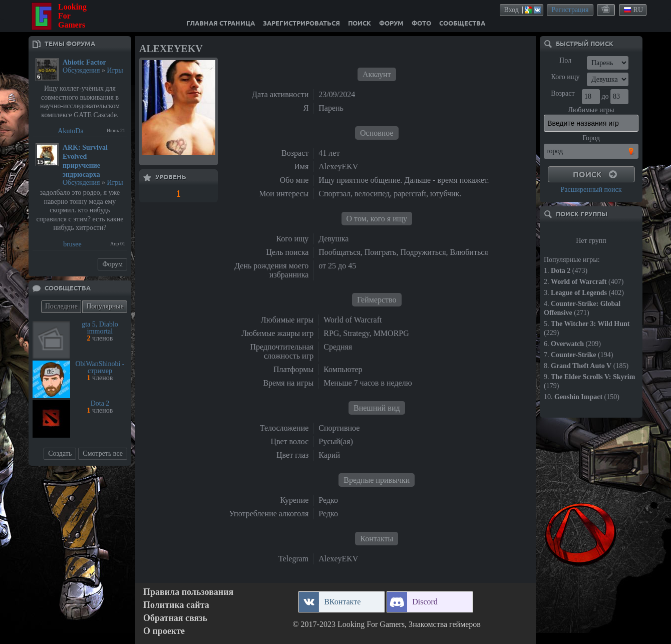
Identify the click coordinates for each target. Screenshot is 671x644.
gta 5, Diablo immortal (100, 328)
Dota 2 (100, 403)
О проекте (164, 631)
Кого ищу (566, 77)
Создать (60, 453)
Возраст (563, 93)
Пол (565, 60)
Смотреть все (103, 453)
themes (606, 10)
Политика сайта (176, 605)
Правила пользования (188, 592)
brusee (72, 244)
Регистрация (570, 10)
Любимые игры (591, 110)
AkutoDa (70, 131)
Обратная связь (175, 618)
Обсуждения (81, 70)
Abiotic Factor (84, 62)
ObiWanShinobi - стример (100, 367)
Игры (115, 70)
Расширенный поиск (591, 190)
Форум (112, 264)
